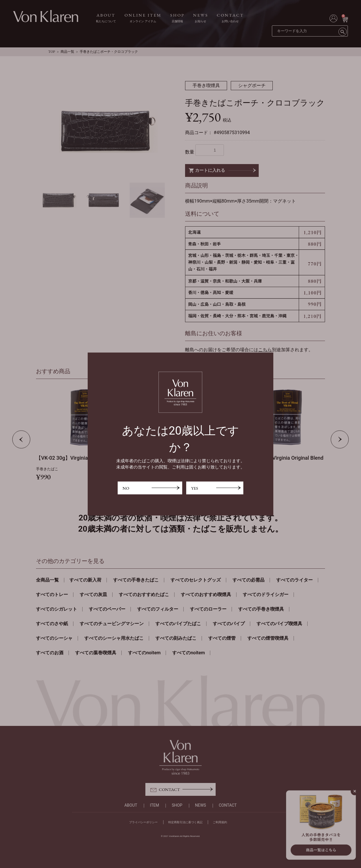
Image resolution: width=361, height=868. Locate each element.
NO (126, 488)
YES (194, 488)
